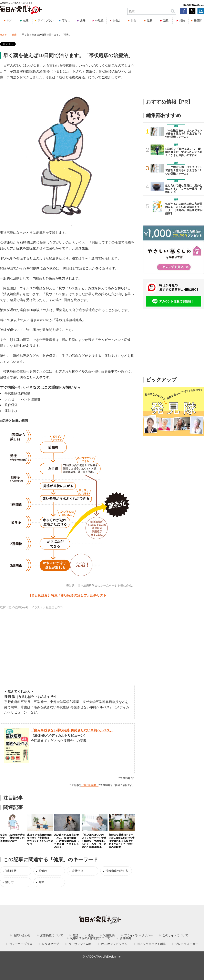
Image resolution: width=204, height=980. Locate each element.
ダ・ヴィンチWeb (80, 944)
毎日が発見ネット (24, 10)
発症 (41, 882)
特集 (134, 21)
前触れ (43, 871)
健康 (26, 21)
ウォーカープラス (21, 944)
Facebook (184, 11)
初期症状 (11, 871)
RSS (201, 11)
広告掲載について (52, 935)
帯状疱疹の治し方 (117, 871)
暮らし (66, 21)
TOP (10, 21)
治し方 (9, 882)
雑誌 (182, 21)
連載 (150, 21)
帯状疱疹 (78, 871)
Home (3, 35)
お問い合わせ (22, 935)
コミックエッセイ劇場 (151, 944)
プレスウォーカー (187, 944)
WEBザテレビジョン (114, 944)
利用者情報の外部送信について (90, 938)
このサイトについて (175, 935)
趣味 (83, 21)
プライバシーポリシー (139, 935)
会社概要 (125, 938)
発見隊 (198, 21)
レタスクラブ (50, 944)
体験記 (99, 21)
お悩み (117, 21)
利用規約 (109, 935)
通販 (166, 21)
